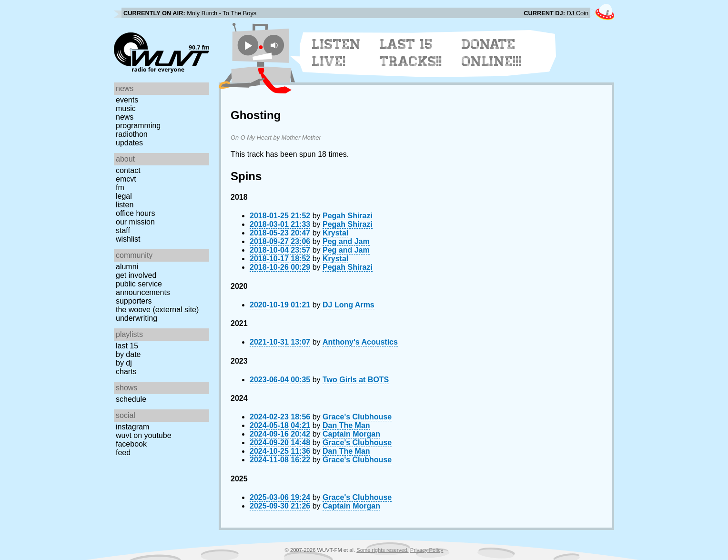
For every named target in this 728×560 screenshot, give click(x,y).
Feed (123, 453)
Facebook (131, 444)
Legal (124, 196)
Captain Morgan (351, 434)
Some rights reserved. (382, 550)
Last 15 (127, 346)
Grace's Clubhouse (357, 417)
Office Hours (135, 213)
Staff (123, 230)
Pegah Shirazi (348, 216)
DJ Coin (577, 13)
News (125, 117)
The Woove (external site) (157, 310)
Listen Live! (337, 53)
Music (126, 108)
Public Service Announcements (143, 288)
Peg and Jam (346, 241)
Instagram (132, 427)
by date (128, 354)
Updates (129, 143)
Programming (138, 126)
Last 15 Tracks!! (411, 53)
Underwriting (136, 318)
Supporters (134, 301)
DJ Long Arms (349, 305)
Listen (125, 205)
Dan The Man (346, 425)
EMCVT (126, 179)
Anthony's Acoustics (360, 342)
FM (120, 188)
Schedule (131, 399)
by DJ (124, 363)
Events (127, 100)
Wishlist (128, 239)
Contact (128, 170)
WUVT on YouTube (144, 435)
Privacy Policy (427, 550)
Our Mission (135, 222)
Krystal (335, 233)
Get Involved (136, 275)
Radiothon (132, 134)
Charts (126, 372)
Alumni (127, 267)
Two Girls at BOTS (356, 380)
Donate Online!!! (492, 53)
